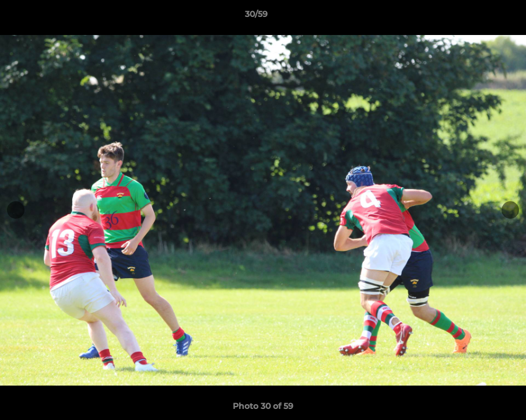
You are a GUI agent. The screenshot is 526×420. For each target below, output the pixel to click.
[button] (477, 17)
